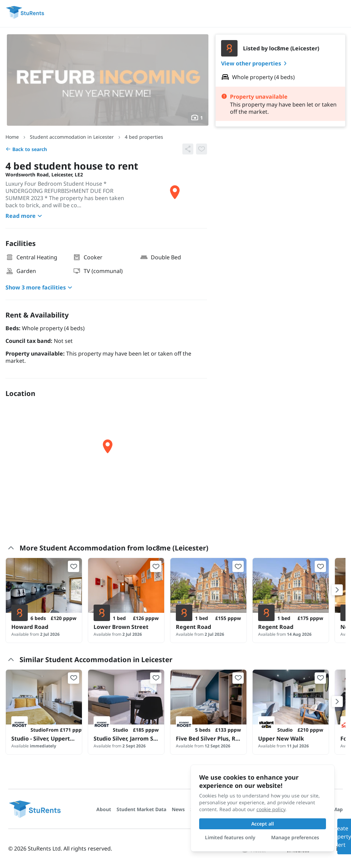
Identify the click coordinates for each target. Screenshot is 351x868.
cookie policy (271, 809)
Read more (25, 216)
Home (12, 137)
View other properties (255, 63)
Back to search (26, 149)
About (104, 809)
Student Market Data (141, 809)
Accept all (263, 824)
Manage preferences (295, 837)
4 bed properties (144, 137)
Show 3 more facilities (40, 287)
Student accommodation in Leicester (72, 137)
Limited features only (230, 837)
